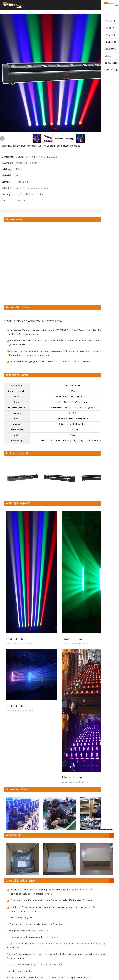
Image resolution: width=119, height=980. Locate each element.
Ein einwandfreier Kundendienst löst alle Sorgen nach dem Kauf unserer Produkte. (51, 900)
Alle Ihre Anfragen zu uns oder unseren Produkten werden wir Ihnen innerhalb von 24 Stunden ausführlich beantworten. (53, 909)
